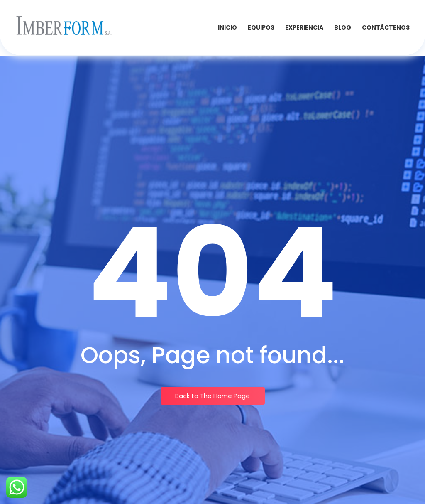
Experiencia (304, 27)
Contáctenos (386, 27)
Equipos (261, 27)
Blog (343, 27)
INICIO (227, 27)
